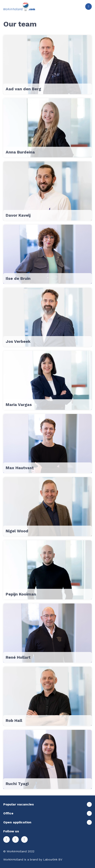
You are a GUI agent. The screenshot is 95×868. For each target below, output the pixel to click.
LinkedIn (24, 839)
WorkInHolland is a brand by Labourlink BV (33, 859)
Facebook (15, 839)
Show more (47, 804)
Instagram (7, 839)
